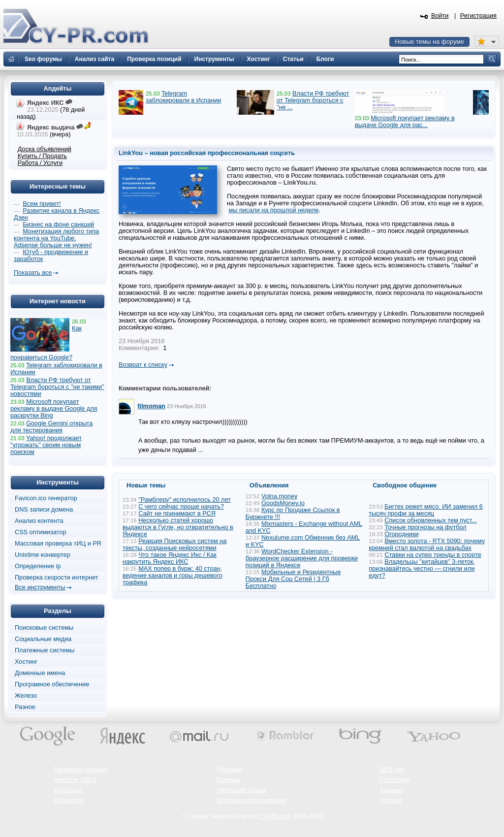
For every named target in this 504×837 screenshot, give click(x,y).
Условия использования (251, 801)
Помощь (229, 780)
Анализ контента (39, 521)
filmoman (151, 406)
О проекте (69, 801)
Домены (391, 790)
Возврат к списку (143, 365)
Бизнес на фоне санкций (58, 225)
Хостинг (26, 662)
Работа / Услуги (40, 163)
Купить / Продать (42, 156)
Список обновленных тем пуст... (430, 520)
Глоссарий (395, 780)
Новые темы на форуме (429, 42)
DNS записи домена (44, 510)
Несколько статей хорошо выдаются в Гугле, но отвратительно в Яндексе (178, 527)
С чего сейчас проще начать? (181, 507)
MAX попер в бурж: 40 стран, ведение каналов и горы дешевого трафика (173, 576)
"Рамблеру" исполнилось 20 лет (185, 500)
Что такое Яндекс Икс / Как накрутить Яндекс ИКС (170, 558)
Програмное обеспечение (52, 684)
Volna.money (279, 496)
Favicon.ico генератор (46, 498)
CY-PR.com (275, 816)
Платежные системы (45, 650)
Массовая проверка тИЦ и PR (58, 544)
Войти (440, 16)
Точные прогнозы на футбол (425, 527)
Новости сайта (75, 780)
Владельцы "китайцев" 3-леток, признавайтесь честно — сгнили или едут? (422, 569)
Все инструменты (40, 587)
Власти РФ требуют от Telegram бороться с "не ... (313, 100)
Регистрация (478, 16)
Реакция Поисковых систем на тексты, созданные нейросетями (174, 545)
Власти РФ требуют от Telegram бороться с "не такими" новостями (57, 387)
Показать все (33, 273)
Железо (26, 696)
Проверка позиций (81, 770)
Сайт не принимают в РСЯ (177, 514)
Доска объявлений (45, 149)
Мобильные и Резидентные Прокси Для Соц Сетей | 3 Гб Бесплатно (293, 579)
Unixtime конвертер (43, 555)
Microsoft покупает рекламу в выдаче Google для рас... (405, 122)
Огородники (401, 534)
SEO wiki (392, 770)
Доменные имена (40, 673)
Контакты (68, 790)
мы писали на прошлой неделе (274, 210)
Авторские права (241, 790)
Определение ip (38, 566)
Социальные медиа (43, 639)
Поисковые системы (44, 628)
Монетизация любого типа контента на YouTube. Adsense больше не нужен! (56, 238)
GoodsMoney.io (283, 503)
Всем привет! (42, 204)
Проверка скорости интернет (57, 578)
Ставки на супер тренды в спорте (433, 555)
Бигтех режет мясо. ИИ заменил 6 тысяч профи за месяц (426, 510)
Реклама (229, 770)
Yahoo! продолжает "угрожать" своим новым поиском (46, 445)
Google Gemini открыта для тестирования (51, 427)
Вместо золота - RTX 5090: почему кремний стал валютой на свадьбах (427, 545)
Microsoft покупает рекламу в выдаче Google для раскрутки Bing (54, 409)
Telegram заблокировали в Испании (183, 97)
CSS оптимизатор (41, 532)
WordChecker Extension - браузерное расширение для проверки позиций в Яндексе (302, 558)
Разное (25, 707)
